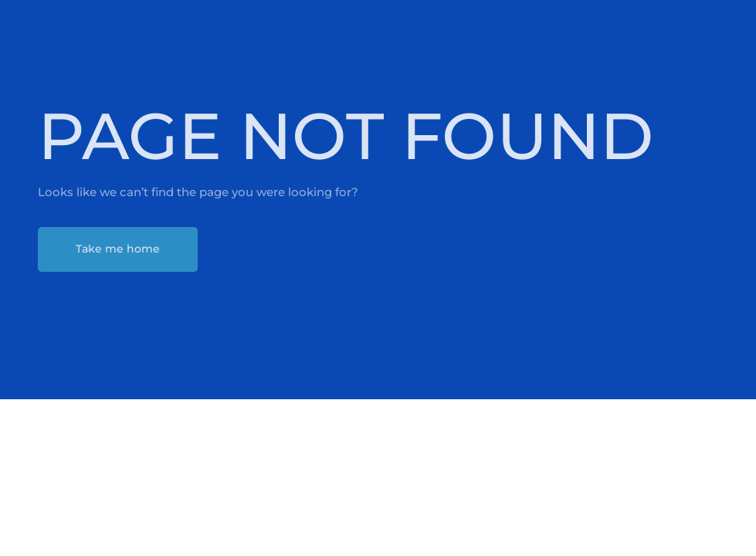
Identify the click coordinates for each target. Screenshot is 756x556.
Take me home (118, 249)
